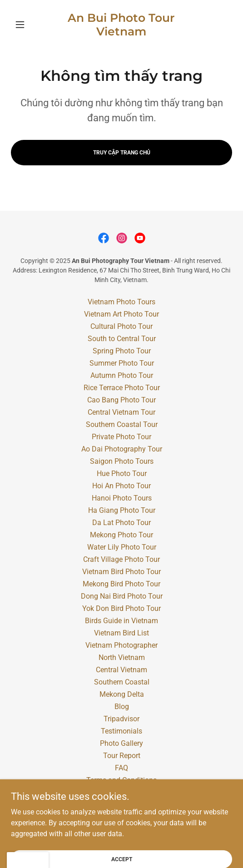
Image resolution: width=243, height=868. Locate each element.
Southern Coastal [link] (122, 682)
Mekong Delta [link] (122, 694)
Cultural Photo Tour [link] (121, 326)
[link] (121, 25)
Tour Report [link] (122, 756)
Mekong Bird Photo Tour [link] (121, 584)
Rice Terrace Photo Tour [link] (122, 388)
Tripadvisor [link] (121, 719)
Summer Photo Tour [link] (122, 363)
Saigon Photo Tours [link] (122, 461)
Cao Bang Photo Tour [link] (121, 400)
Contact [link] (121, 805)
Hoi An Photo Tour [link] (121, 486)
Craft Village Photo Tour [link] (121, 559)
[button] (27, 25)
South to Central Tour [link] (122, 339)
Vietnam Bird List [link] (121, 633)
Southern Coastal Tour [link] (122, 424)
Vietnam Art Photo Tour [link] (121, 314)
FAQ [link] (121, 768)
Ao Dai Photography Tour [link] (122, 449)
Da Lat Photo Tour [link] (121, 523)
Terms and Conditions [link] (121, 780)
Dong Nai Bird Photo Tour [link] (122, 596)
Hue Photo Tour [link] (122, 474)
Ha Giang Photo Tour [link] (122, 510)
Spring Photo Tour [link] (122, 351)
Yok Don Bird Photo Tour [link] (121, 608)
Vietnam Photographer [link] (121, 645)
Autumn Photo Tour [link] (122, 375)
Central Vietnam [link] (121, 670)
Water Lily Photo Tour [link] (122, 547)
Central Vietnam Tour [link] (121, 412)
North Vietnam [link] (122, 657)
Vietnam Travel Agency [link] (122, 792)
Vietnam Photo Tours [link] (121, 302)
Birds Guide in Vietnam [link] (121, 621)
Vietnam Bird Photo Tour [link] (121, 572)
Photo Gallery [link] (121, 743)
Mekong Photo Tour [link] (121, 535)
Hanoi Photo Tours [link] (122, 498)
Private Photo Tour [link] (121, 437)
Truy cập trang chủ (122, 153)
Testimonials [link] (121, 731)
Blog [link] (122, 707)
